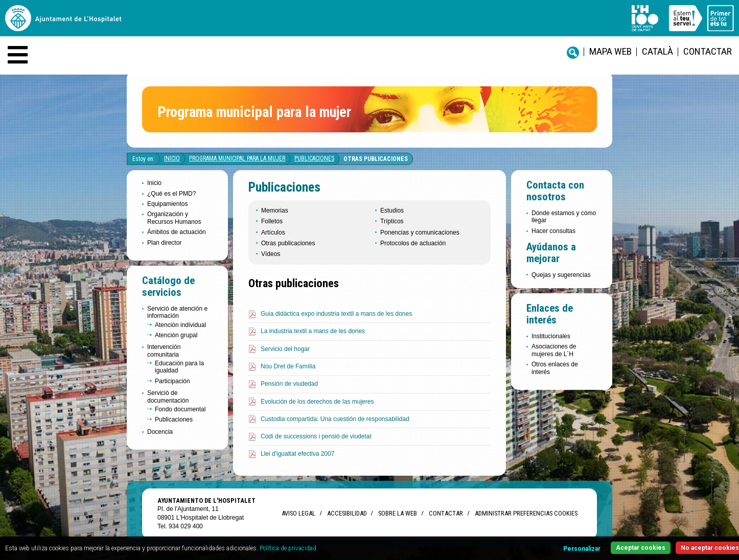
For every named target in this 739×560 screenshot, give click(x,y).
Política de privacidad (288, 548)
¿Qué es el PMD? (171, 194)
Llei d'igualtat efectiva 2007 (297, 454)
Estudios (392, 211)
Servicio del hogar (285, 349)
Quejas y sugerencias (561, 275)
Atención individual (180, 325)
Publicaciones (314, 158)
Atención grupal (176, 335)
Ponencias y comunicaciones (420, 232)
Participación (172, 381)
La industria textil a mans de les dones (313, 331)
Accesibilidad (347, 513)
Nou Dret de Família (288, 366)
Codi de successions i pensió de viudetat (316, 436)
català (657, 51)
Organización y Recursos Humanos (174, 218)
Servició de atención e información (177, 312)
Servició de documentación (168, 396)
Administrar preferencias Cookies (526, 513)
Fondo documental (180, 409)
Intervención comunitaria (164, 351)
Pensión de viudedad (289, 384)
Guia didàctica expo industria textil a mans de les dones (336, 314)
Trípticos (392, 221)
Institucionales (551, 336)
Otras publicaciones (376, 159)
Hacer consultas (553, 231)
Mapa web (610, 51)
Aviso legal (298, 513)
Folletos (272, 221)
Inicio (172, 158)
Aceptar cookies (641, 548)
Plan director (164, 243)
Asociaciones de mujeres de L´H (554, 350)
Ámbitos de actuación (177, 232)
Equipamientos (167, 204)
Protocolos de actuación (413, 243)
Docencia (160, 432)
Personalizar (582, 549)
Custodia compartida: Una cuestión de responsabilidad (335, 419)
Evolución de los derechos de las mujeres (317, 402)
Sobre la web (398, 513)
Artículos (273, 232)
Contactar (708, 51)
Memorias (275, 211)
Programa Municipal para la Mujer (237, 158)
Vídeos (271, 254)
